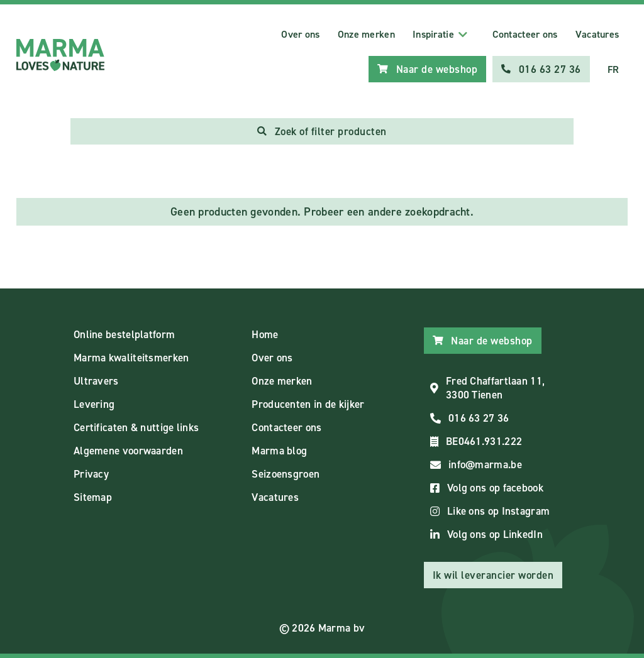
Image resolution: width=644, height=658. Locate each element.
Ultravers (96, 381)
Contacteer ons (525, 34)
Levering (94, 404)
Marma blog (279, 451)
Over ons (300, 34)
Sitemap (93, 497)
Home (265, 334)
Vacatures (597, 34)
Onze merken (366, 34)
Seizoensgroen (286, 474)
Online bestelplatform (124, 334)
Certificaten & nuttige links (136, 427)
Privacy (91, 474)
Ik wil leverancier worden (493, 575)
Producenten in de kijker (308, 404)
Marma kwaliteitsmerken (131, 358)
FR (613, 69)
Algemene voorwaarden (128, 451)
